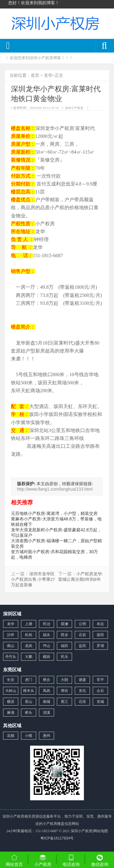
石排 (82, 702)
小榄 (29, 736)
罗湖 (100, 646)
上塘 (29, 624)
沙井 (11, 635)
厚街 (64, 691)
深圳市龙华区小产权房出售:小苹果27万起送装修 (33, 579)
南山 (11, 646)
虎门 (29, 680)
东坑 (82, 691)
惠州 (47, 736)
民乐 (64, 657)
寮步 (47, 680)
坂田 (100, 635)
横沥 (11, 702)
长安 (11, 680)
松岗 (29, 635)
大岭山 (11, 691)
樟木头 (29, 691)
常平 (100, 680)
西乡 (64, 635)
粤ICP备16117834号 (57, 838)
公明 (82, 624)
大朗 (64, 680)
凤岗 (47, 691)
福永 (47, 635)
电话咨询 (71, 860)
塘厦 (82, 680)
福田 (64, 646)
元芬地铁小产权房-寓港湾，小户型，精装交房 (54, 513)
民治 (47, 624)
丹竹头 (11, 657)
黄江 (64, 702)
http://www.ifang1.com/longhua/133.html (55, 489)
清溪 (47, 713)
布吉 (100, 624)
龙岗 (29, 646)
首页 (35, 75)
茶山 (29, 702)
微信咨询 (100, 861)
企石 (100, 691)
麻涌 (11, 713)
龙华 (48, 75)
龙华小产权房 (74, 108)
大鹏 (29, 657)
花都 (11, 736)
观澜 (64, 624)
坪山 (47, 646)
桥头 (29, 713)
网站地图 (101, 831)
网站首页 (14, 860)
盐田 (82, 646)
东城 (100, 702)
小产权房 (43, 860)
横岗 (47, 657)
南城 (47, 702)
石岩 (82, 635)
